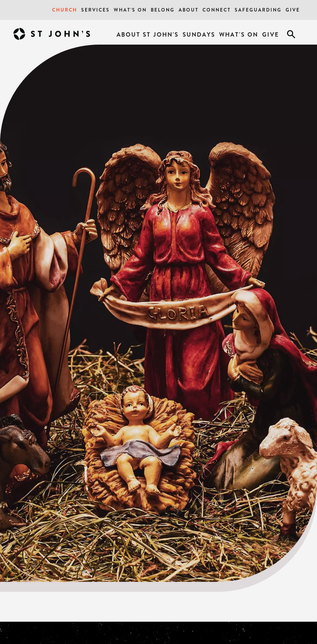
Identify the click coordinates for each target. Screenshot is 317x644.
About (189, 10)
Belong (163, 10)
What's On (130, 10)
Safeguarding (258, 10)
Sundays (199, 34)
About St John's (148, 34)
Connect (217, 10)
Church (65, 10)
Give (293, 10)
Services (95, 10)
